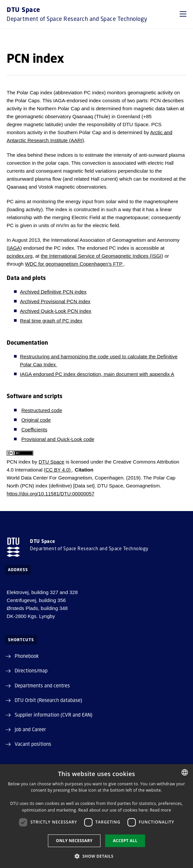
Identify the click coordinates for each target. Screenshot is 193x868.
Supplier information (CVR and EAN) (54, 715)
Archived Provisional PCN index (55, 301)
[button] (183, 14)
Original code (36, 420)
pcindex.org (20, 256)
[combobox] (185, 772)
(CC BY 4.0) (58, 470)
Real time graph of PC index (51, 321)
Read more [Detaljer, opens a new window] (160, 810)
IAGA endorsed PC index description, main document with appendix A (97, 374)
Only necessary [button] (74, 841)
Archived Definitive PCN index (53, 292)
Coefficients (34, 430)
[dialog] (96, 816)
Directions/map (31, 670)
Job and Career (30, 729)
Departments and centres (42, 685)
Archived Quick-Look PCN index (56, 311)
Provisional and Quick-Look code (58, 439)
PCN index (19, 462)
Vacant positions (33, 744)
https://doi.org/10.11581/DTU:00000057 (51, 494)
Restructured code (42, 410)
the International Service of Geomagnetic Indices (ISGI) (102, 256)
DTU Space (52, 462)
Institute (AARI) (67, 140)
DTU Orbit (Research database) (48, 700)
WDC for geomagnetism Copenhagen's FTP (74, 264)
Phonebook (27, 656)
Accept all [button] (125, 841)
